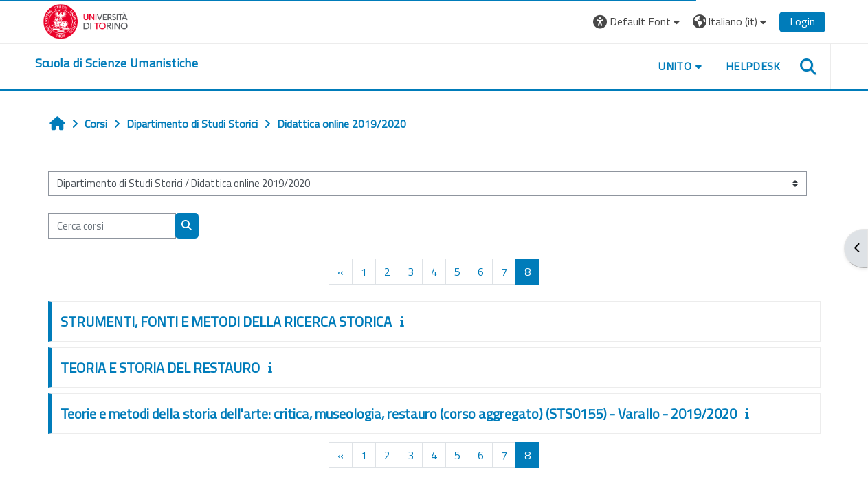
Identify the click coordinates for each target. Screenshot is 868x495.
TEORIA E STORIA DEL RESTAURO (160, 367)
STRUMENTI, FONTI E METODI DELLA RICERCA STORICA (226, 321)
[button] (638, 22)
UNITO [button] (675, 66)
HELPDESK (753, 66)
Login (802, 21)
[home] (116, 63)
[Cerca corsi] (112, 226)
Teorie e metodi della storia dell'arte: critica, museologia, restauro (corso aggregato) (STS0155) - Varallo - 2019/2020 (399, 414)
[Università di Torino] (86, 20)
